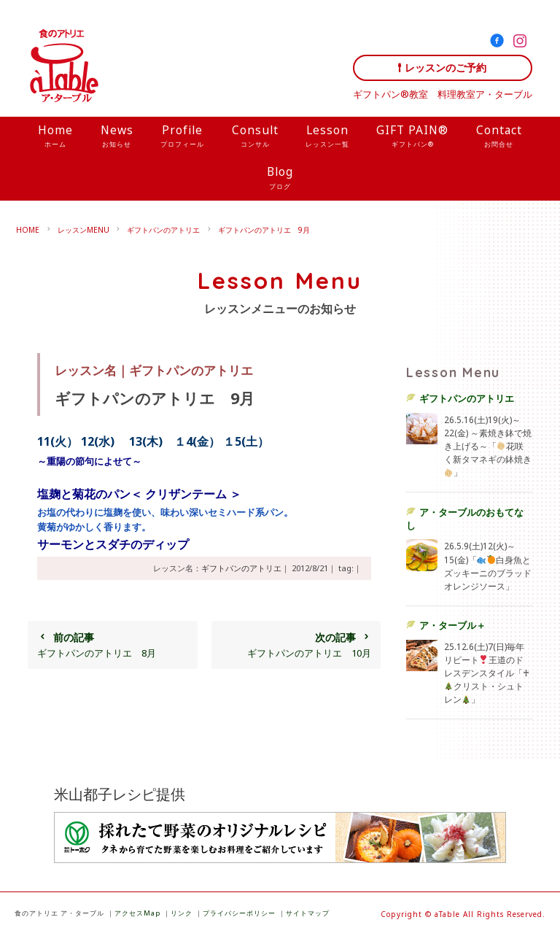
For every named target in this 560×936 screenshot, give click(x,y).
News (117, 137)
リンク (182, 913)
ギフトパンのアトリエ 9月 (264, 230)
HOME (28, 230)
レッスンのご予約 (446, 67)
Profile (182, 137)
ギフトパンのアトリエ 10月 (296, 645)
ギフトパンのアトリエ (163, 230)
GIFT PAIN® (412, 137)
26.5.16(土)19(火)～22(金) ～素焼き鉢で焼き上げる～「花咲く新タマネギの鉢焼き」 (488, 446)
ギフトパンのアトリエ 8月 (112, 645)
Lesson (327, 137)
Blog (280, 179)
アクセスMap (137, 913)
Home (55, 137)
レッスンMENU (83, 230)
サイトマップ (308, 913)
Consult (255, 137)
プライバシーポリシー (239, 913)
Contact (499, 137)
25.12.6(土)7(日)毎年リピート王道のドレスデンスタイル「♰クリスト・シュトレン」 (487, 673)
